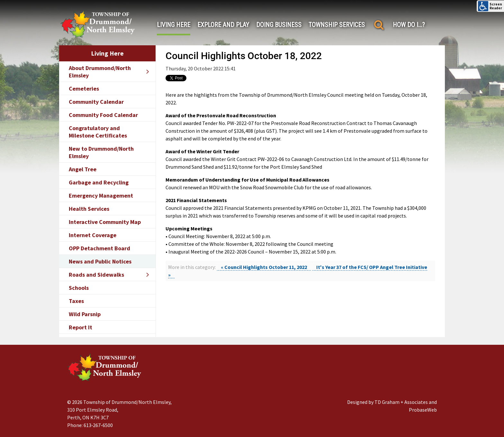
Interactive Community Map (105, 222)
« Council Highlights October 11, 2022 (264, 267)
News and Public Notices (100, 261)
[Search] (379, 25)
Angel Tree (83, 169)
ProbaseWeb (423, 410)
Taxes (76, 301)
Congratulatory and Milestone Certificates (98, 132)
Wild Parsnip (85, 314)
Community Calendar (96, 102)
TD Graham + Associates (401, 402)
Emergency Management (101, 196)
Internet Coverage (93, 235)
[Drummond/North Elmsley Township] (98, 23)
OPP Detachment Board (99, 248)
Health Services (89, 209)
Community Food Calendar (103, 115)
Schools (79, 288)
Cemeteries (84, 89)
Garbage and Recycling (99, 182)
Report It (81, 327)
